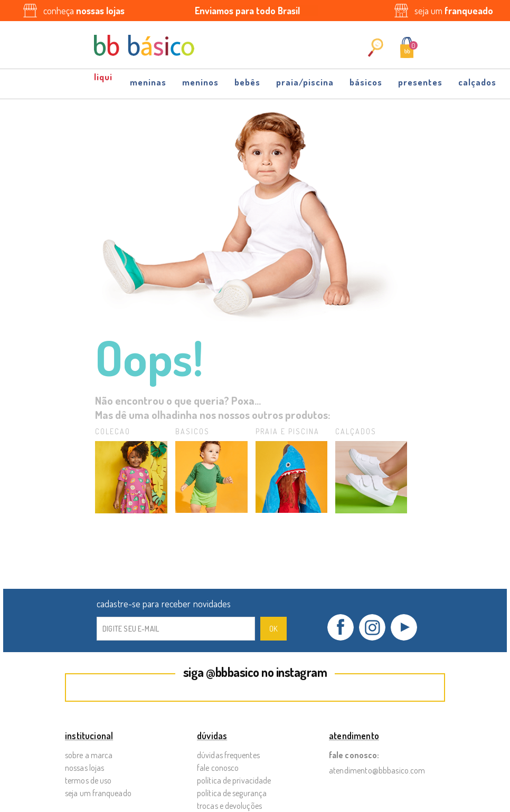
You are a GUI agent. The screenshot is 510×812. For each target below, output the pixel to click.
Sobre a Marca (89, 755)
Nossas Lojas (84, 768)
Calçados (477, 82)
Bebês (247, 82)
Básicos (366, 82)
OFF (104, 81)
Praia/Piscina (305, 82)
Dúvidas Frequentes (228, 755)
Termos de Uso (88, 780)
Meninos (200, 82)
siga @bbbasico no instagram (255, 672)
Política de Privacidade (234, 780)
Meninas (148, 82)
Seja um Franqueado (98, 793)
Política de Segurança (232, 793)
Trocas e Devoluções (229, 806)
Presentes (420, 82)
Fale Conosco (218, 768)
